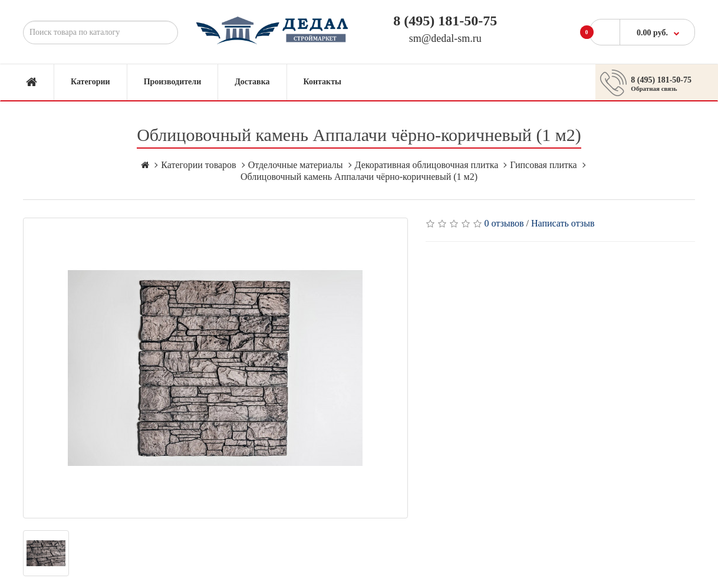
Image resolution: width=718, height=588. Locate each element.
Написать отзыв (563, 223)
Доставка (252, 82)
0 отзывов (504, 223)
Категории (90, 82)
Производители (173, 82)
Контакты (322, 82)
